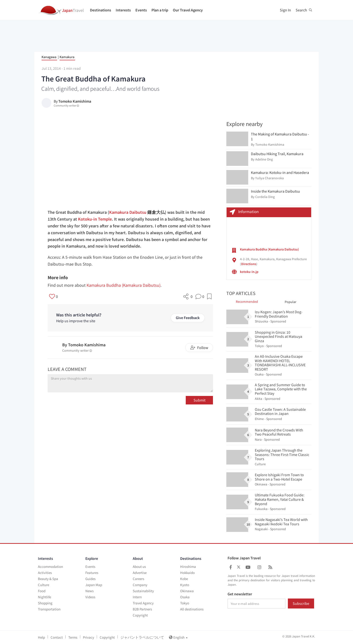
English (178, 637)
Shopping (45, 603)
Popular (291, 302)
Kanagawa (49, 57)
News (89, 591)
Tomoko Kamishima (75, 101)
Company (140, 585)
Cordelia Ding (265, 197)
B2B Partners (142, 609)
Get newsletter (240, 594)
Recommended (247, 302)
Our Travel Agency (188, 10)
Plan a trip (160, 10)
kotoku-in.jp (249, 272)
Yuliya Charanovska (269, 178)
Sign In (285, 10)
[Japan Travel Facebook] (231, 567)
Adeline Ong (264, 159)
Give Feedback (188, 318)
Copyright (140, 615)
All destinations (192, 609)
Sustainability (143, 591)
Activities (45, 573)
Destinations (101, 10)
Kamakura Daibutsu (128, 212)
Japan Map (94, 585)
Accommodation (50, 567)
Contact (57, 637)
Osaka (185, 597)
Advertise (140, 573)
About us (139, 567)
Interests (123, 10)
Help (41, 637)
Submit (199, 400)
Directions (249, 264)
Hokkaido (187, 573)
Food (42, 591)
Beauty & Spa (48, 579)
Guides (90, 579)
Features (92, 573)
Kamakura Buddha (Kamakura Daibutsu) (124, 285)
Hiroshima (188, 567)
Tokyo (185, 603)
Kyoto (185, 585)
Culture (44, 585)
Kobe (184, 579)
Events (141, 10)
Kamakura (67, 57)
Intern (137, 597)
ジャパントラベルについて (142, 637)
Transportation (49, 609)
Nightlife (44, 597)
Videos (90, 597)
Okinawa (187, 591)
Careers (138, 579)
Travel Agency (143, 603)
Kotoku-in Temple (95, 219)
